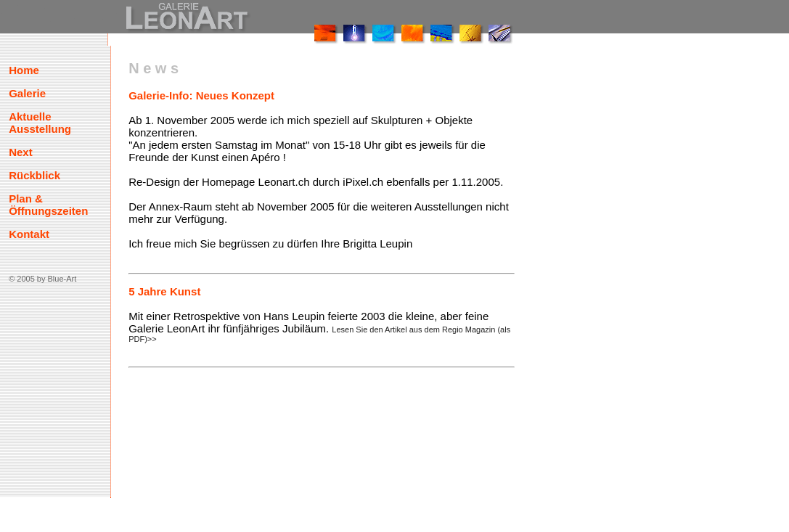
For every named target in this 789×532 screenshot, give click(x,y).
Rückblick (34, 175)
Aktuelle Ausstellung (40, 123)
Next (21, 152)
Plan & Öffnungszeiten (48, 205)
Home (24, 70)
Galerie (27, 93)
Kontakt (29, 234)
